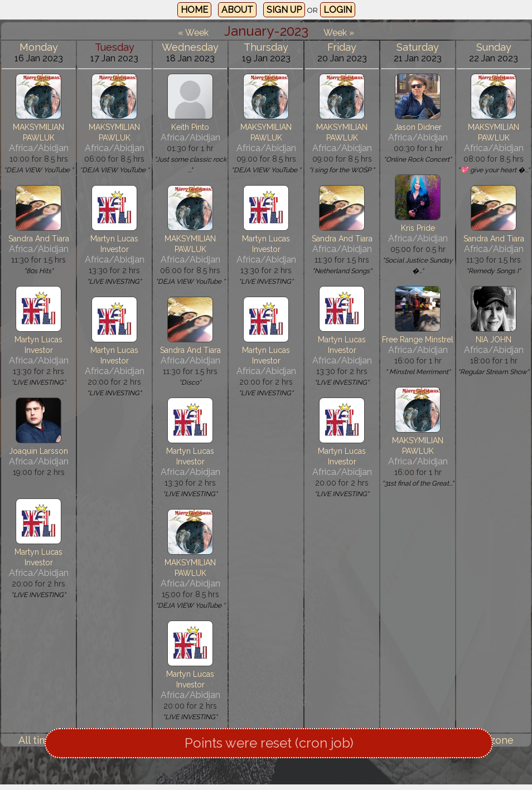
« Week (193, 33)
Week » (339, 33)
